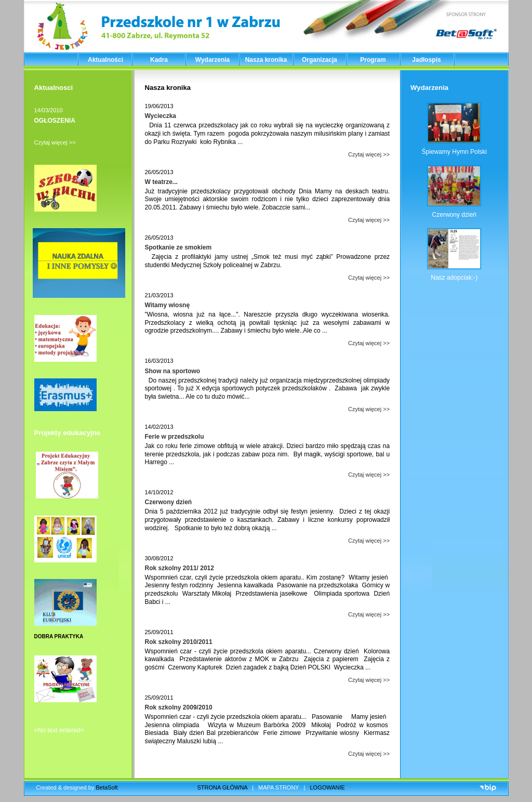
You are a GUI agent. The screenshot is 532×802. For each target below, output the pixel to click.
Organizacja (320, 60)
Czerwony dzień (169, 502)
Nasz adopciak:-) (454, 278)
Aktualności (105, 60)
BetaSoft (107, 787)
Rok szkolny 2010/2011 (179, 642)
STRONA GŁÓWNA (223, 787)
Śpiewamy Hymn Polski (454, 152)
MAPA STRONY (278, 787)
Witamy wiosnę (168, 305)
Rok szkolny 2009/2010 (179, 707)
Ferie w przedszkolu (175, 437)
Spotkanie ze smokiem (178, 247)
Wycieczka (161, 116)
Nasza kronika (266, 60)
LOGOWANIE (328, 787)
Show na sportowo (173, 371)
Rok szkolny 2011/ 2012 (179, 568)
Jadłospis (426, 60)
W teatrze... (161, 182)
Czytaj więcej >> (55, 142)
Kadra (159, 60)
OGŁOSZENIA (55, 121)
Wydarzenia (212, 60)
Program (373, 60)
